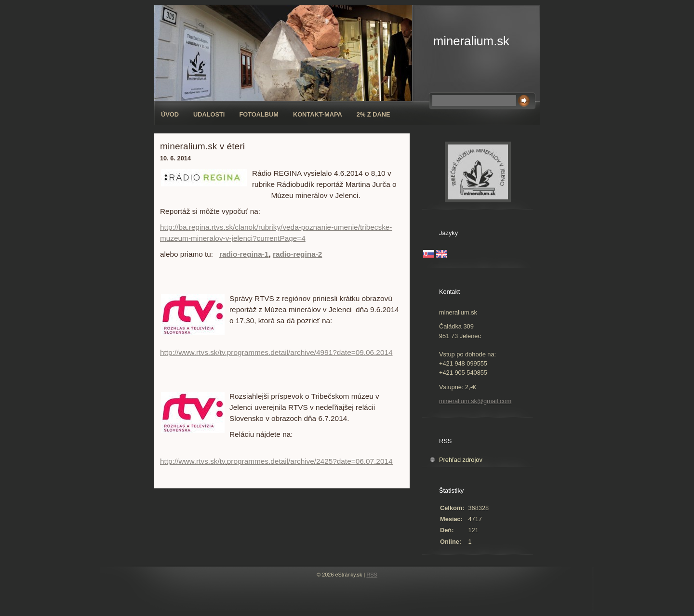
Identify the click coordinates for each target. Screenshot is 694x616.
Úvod (170, 114)
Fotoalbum (259, 114)
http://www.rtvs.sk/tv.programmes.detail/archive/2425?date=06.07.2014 (276, 461)
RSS (372, 575)
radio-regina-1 (244, 254)
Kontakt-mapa (318, 114)
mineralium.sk (471, 41)
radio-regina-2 (297, 254)
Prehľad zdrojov (461, 460)
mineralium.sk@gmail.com (475, 401)
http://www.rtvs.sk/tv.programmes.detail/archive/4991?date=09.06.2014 (276, 352)
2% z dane (374, 114)
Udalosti (209, 114)
